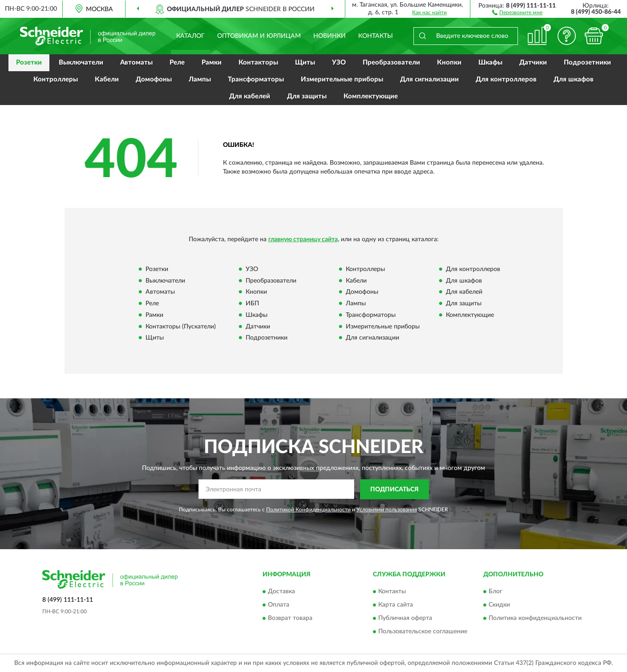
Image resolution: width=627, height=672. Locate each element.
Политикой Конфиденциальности (308, 510)
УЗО (339, 63)
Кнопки (449, 63)
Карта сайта (396, 605)
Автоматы (136, 63)
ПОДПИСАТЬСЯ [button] (394, 490)
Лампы (200, 79)
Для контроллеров (506, 79)
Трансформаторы (256, 79)
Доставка (281, 592)
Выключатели (81, 63)
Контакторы (258, 63)
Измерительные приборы (342, 79)
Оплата (279, 605)
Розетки (29, 63)
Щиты (305, 63)
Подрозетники (587, 63)
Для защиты (307, 96)
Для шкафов (574, 79)
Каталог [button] (190, 36)
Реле (177, 63)
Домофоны (154, 79)
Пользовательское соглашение (423, 632)
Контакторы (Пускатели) (181, 327)
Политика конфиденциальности (535, 619)
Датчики (533, 63)
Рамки (212, 63)
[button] (517, 12)
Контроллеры (56, 79)
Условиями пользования (387, 510)
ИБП (252, 304)
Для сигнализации (429, 79)
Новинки (330, 36)
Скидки (499, 605)
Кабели (107, 79)
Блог (496, 592)
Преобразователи (391, 63)
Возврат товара (290, 619)
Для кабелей (250, 96)
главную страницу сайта (303, 239)
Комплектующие (371, 96)
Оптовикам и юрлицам (259, 36)
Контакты (376, 36)
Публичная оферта (405, 619)
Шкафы (490, 63)
